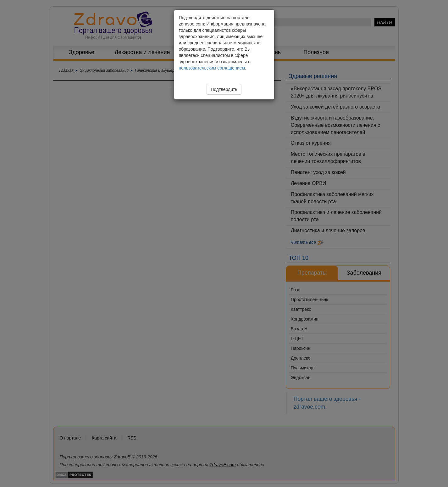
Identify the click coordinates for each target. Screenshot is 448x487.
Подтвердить (224, 89)
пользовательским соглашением (212, 68)
